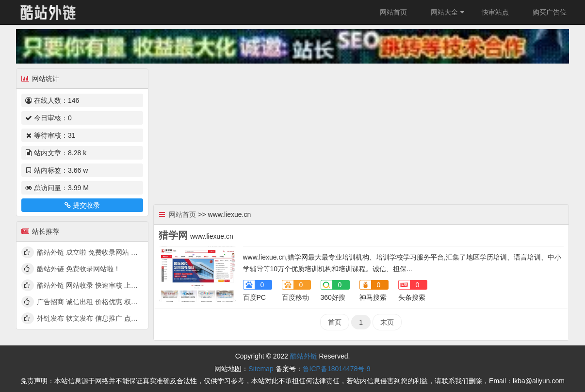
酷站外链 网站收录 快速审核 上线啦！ (94, 285)
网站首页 (393, 12)
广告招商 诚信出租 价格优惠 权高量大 (94, 302)
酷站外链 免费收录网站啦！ (79, 269)
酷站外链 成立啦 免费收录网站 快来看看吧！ (104, 252)
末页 (387, 322)
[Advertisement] (361, 131)
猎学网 (173, 235)
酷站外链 (304, 356)
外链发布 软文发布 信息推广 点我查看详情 (101, 318)
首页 (335, 322)
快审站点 (495, 12)
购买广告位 (550, 12)
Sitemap (261, 369)
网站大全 (449, 12)
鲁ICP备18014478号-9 (337, 369)
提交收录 (82, 205)
